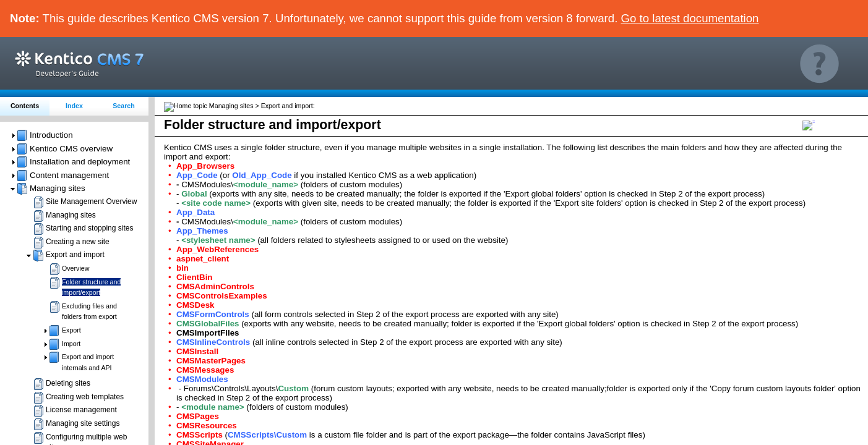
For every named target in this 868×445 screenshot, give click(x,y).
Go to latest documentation (690, 18)
